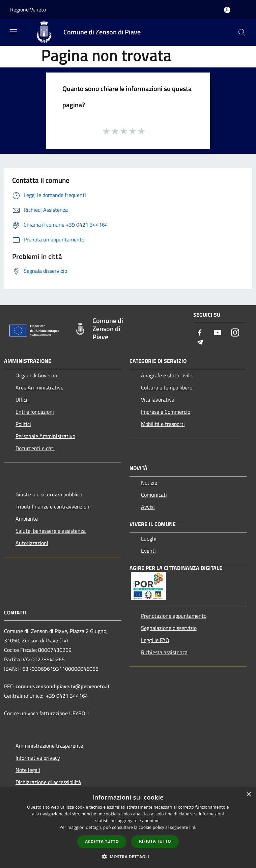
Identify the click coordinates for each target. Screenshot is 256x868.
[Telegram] (200, 342)
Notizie (149, 483)
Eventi (148, 551)
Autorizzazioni (32, 543)
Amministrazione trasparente (49, 746)
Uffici (21, 400)
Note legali (28, 770)
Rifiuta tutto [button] (155, 841)
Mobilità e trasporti (163, 424)
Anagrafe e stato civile (167, 375)
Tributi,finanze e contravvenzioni (53, 507)
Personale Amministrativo (45, 436)
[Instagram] (235, 333)
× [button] (248, 795)
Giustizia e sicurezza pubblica (49, 494)
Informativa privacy (38, 758)
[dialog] (128, 828)
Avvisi (148, 507)
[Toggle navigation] (13, 32)
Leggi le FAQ (155, 640)
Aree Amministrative (39, 387)
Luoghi (149, 539)
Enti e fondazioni (35, 412)
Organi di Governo (36, 375)
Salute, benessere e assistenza (51, 531)
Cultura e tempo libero (167, 387)
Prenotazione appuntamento (174, 616)
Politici (23, 424)
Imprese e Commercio (166, 412)
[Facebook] (200, 333)
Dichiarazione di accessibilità (48, 782)
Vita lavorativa (158, 400)
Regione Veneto (28, 9)
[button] (128, 857)
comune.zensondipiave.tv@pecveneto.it (63, 686)
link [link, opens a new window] (193, 827)
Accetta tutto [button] (102, 842)
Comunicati (154, 495)
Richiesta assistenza (164, 652)
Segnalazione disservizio (169, 628)
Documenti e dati (35, 448)
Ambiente (27, 519)
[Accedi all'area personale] (227, 10)
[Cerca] (242, 32)
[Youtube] (218, 333)
